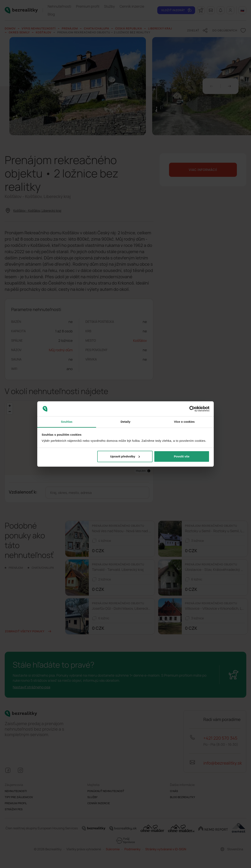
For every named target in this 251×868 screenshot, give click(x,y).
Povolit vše (182, 456)
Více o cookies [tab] (184, 422)
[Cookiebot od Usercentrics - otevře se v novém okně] (192, 409)
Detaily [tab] (125, 422)
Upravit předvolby (125, 456)
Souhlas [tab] (67, 422)
